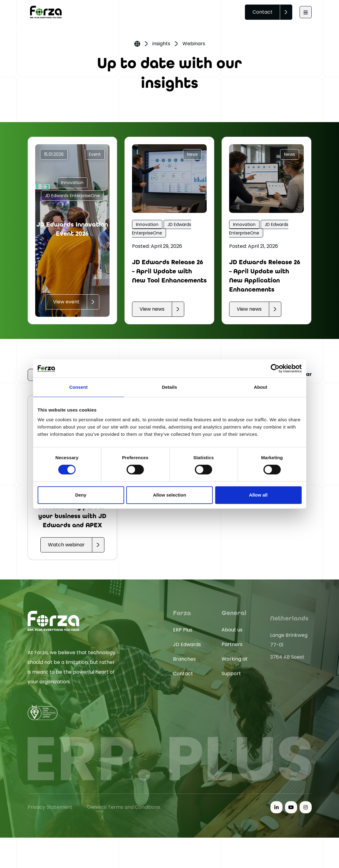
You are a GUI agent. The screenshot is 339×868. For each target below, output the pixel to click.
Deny (81, 495)
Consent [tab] (78, 387)
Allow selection (169, 495)
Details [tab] (170, 387)
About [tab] (261, 387)
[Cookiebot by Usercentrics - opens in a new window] (275, 368)
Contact (263, 12)
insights (161, 44)
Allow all (258, 495)
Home (137, 44)
